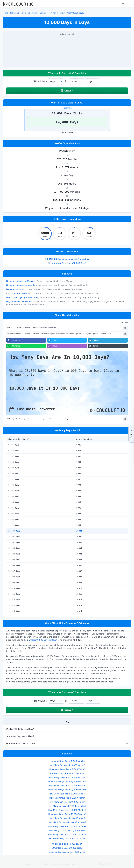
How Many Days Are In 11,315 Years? (67, 839)
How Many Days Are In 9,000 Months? (67, 761)
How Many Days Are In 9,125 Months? (67, 773)
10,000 (79, 531)
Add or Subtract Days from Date (22, 293)
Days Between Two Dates (18, 302)
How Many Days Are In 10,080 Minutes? (67, 822)
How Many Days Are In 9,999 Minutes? (67, 790)
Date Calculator (14, 289)
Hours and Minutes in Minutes (20, 281)
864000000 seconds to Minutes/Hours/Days (69, 259)
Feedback (131, 434)
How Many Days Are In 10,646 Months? (67, 826)
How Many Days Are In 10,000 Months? (67, 810)
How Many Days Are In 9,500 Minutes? (67, 781)
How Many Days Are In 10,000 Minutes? (67, 806)
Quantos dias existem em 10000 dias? (67, 852)
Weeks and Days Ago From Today (23, 297)
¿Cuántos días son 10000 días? (67, 848)
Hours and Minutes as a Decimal (22, 285)
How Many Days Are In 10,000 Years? (67, 818)
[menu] (129, 4)
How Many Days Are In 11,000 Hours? (67, 830)
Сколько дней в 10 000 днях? (67, 844)
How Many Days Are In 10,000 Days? (69, 263)
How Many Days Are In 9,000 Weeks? (67, 765)
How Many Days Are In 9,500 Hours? (67, 777)
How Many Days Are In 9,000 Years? (67, 769)
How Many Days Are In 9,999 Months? (67, 794)
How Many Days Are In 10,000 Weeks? (67, 814)
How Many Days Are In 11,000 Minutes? (67, 834)
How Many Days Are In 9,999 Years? (67, 798)
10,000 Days (14, 531)
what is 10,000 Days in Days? (43, 640)
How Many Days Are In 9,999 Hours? (67, 786)
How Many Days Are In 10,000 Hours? (67, 802)
